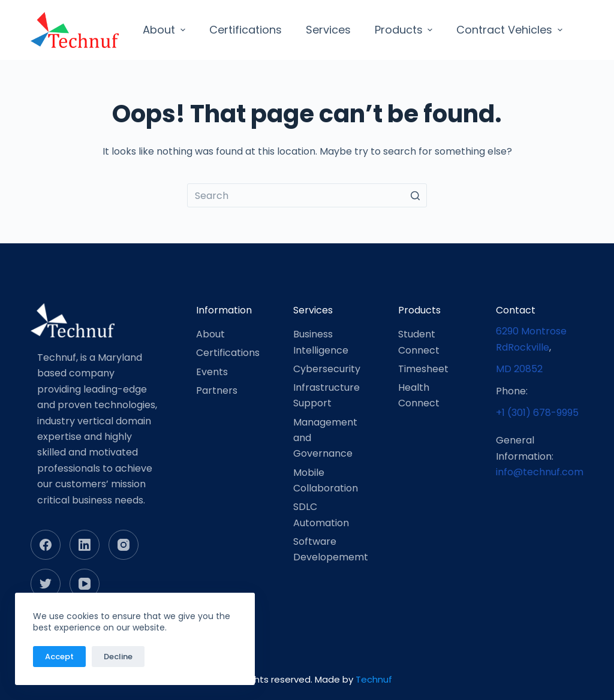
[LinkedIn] (85, 545)
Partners (217, 390)
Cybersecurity (327, 369)
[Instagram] (124, 545)
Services (328, 30)
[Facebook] (46, 545)
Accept (59, 657)
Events (212, 372)
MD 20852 (519, 369)
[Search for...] (307, 195)
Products (405, 30)
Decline (118, 657)
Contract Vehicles (511, 30)
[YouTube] (85, 584)
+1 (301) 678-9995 (537, 413)
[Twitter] (46, 584)
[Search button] (415, 195)
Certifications (246, 30)
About (165, 30)
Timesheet (423, 369)
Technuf (374, 679)
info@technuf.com (540, 472)
